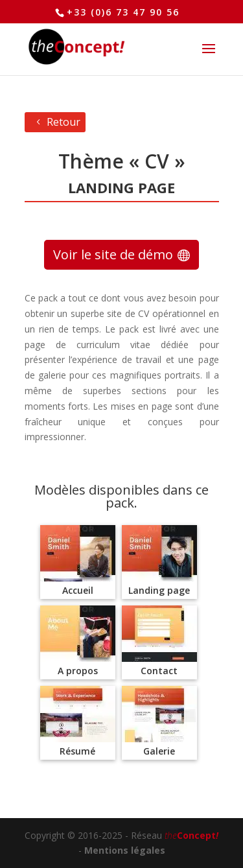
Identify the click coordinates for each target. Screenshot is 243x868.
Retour (64, 122)
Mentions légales (125, 850)
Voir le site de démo (113, 254)
